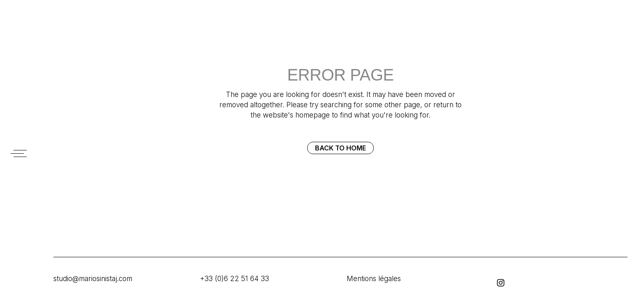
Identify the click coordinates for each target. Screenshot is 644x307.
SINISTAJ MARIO (21, 32)
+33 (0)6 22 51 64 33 (235, 279)
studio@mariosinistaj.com (93, 279)
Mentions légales (374, 279)
